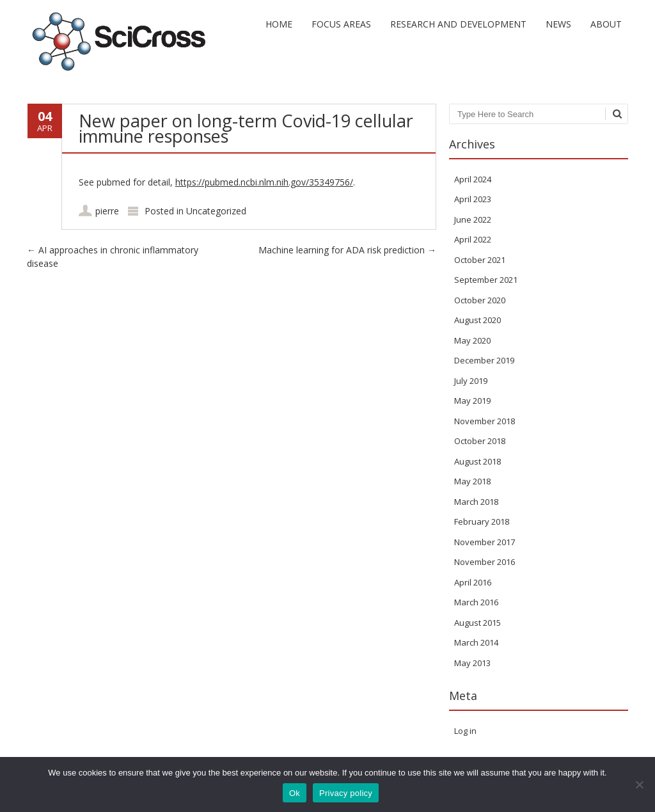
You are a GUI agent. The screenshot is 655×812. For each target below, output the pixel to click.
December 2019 (484, 360)
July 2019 (471, 381)
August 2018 (477, 461)
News (558, 24)
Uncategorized (216, 211)
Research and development (458, 24)
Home (279, 24)
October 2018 (480, 441)
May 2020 (472, 340)
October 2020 (480, 300)
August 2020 (477, 320)
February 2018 (482, 521)
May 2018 (472, 481)
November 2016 (485, 562)
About (606, 24)
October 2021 (480, 260)
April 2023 (473, 199)
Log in (465, 731)
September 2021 (486, 280)
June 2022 (473, 219)
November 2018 (485, 421)
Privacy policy (346, 793)
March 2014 (476, 642)
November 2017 (485, 542)
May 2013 (472, 663)
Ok (295, 793)
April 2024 (473, 179)
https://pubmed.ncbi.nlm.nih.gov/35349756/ (264, 182)
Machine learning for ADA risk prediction (347, 250)
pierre (107, 211)
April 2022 (473, 239)
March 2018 (476, 502)
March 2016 (476, 602)
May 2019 (472, 401)
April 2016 (473, 582)
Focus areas (341, 24)
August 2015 (477, 623)
